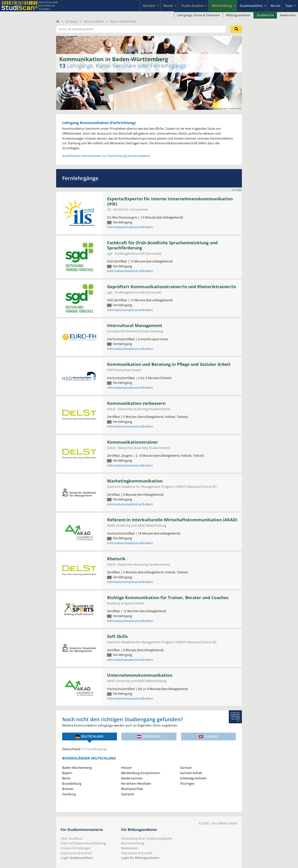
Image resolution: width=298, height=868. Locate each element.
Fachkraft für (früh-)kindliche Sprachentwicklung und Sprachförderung (162, 245)
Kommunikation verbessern (136, 403)
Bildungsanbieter (238, 15)
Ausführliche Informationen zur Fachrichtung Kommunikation (106, 156)
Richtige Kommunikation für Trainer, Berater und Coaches (168, 598)
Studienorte (265, 15)
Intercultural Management (135, 325)
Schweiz (208, 736)
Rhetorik (116, 559)
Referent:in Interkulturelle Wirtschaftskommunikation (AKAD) (172, 520)
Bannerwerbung (133, 843)
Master (168, 6)
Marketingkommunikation (135, 481)
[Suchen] (236, 29)
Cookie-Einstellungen (76, 848)
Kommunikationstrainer (133, 442)
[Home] (58, 21)
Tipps (289, 6)
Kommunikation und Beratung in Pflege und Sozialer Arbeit (169, 364)
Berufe (275, 6)
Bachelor (149, 6)
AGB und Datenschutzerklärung (83, 843)
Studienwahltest (251, 6)
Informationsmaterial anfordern (130, 227)
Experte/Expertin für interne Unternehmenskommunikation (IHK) (170, 201)
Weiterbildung (222, 6)
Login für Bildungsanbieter (140, 858)
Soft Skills (117, 636)
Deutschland (90, 736)
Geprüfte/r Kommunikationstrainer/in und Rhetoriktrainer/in (172, 287)
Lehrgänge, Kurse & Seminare (198, 15)
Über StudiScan (72, 838)
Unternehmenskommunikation (140, 675)
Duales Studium (193, 6)
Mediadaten (130, 848)
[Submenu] (158, 6)
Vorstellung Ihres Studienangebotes (147, 838)
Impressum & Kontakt (76, 853)
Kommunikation (94, 21)
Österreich (149, 736)
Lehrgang (71, 21)
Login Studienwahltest (77, 858)
